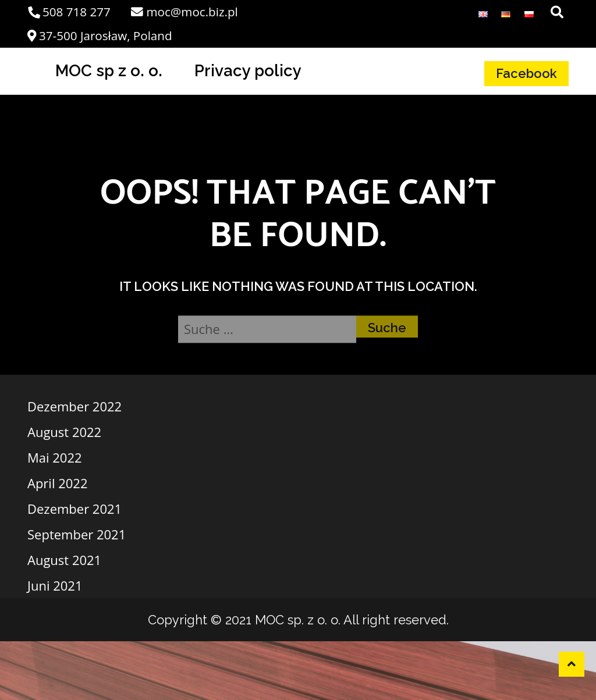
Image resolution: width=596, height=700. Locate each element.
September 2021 (77, 534)
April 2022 (58, 483)
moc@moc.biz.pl (184, 12)
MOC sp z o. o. (109, 70)
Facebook (526, 73)
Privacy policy (248, 70)
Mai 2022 (55, 457)
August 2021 (64, 560)
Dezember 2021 (74, 509)
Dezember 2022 (74, 406)
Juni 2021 (55, 585)
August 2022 (64, 432)
